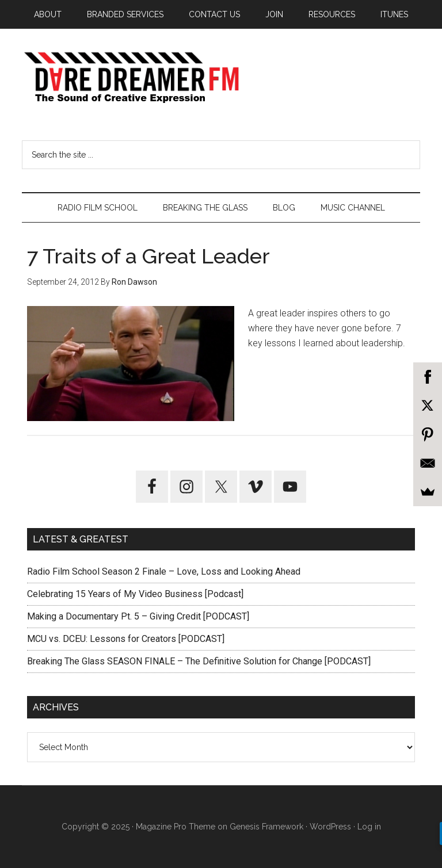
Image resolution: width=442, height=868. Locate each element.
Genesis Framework (266, 827)
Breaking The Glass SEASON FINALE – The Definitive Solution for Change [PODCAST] (199, 661)
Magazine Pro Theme (176, 827)
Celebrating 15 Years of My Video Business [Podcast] (135, 594)
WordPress (330, 827)
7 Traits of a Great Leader (148, 256)
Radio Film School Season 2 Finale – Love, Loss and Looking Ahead (164, 571)
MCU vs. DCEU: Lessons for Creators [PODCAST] (126, 639)
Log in (369, 827)
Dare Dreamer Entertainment (221, 78)
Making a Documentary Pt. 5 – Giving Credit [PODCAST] (138, 616)
